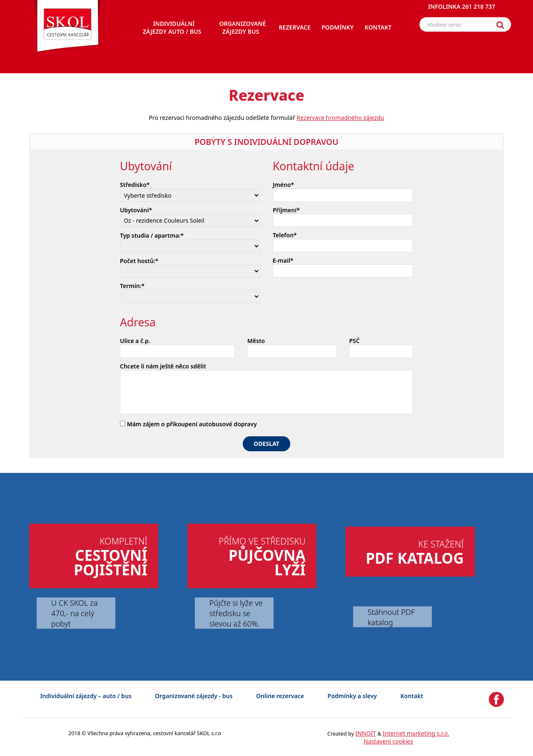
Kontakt (412, 696)
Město (256, 341)
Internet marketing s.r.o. (416, 733)
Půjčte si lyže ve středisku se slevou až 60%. (236, 613)
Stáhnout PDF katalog (391, 617)
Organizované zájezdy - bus (194, 696)
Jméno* (283, 185)
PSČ (354, 341)
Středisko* (135, 185)
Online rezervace (280, 696)
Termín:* (132, 286)
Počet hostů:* (139, 261)
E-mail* (283, 260)
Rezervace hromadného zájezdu (340, 118)
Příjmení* (286, 210)
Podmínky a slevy (352, 696)
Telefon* (285, 235)
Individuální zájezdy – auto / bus (86, 696)
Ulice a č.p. (135, 341)
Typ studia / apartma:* (152, 235)
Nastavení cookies (388, 741)
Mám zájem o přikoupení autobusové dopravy (188, 424)
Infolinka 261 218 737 (462, 10)
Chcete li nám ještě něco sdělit (163, 366)
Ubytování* (136, 210)
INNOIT (366, 733)
